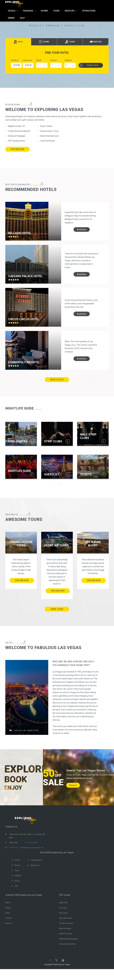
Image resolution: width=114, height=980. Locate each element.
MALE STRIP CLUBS (88, 436)
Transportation (36, 868)
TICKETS (86, 474)
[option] (21, 434)
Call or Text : (14, 851)
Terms (8, 921)
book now (82, 228)
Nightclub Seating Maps (68, 947)
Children (68, 60)
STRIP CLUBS (53, 441)
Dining (17, 889)
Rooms (54, 60)
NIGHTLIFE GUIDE (20, 470)
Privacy (8, 916)
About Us (9, 931)
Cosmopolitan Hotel (24, 361)
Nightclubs (63, 911)
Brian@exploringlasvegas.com (32, 856)
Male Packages (65, 937)
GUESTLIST (52, 474)
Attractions (35, 874)
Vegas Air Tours (56, 544)
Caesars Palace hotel (25, 274)
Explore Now (18, 149)
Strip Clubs (63, 921)
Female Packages (66, 931)
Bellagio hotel (20, 231)
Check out (27, 60)
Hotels (17, 868)
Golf (16, 894)
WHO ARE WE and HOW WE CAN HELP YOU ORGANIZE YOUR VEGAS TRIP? (74, 666)
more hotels (57, 380)
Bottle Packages (66, 942)
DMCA (8, 911)
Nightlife (18, 884)
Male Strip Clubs (65, 926)
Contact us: (13, 856)
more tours (57, 609)
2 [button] (59, 484)
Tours (17, 879)
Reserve (73, 791)
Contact (8, 926)
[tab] (18, 42)
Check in (15, 60)
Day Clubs (63, 916)
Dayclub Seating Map (67, 952)
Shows (17, 874)
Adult (39, 60)
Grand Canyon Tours (21, 542)
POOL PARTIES (18, 441)
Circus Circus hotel (24, 317)
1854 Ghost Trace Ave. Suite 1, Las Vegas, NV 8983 (27, 844)
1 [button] (55, 484)
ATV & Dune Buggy (93, 542)
